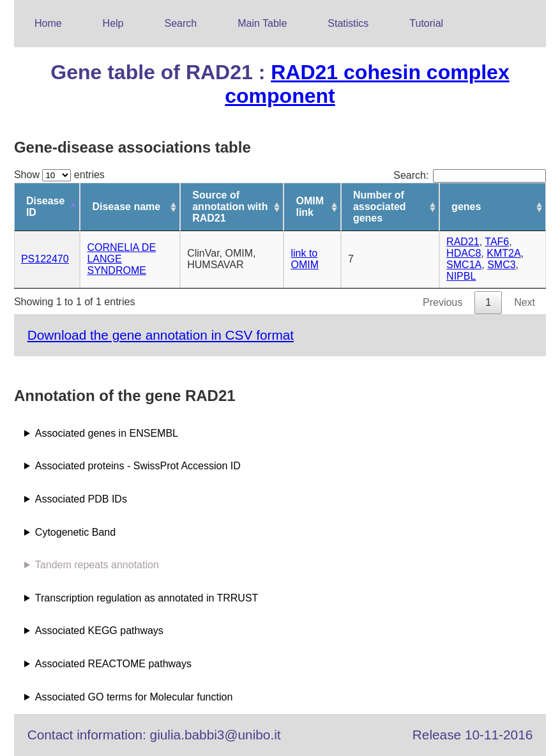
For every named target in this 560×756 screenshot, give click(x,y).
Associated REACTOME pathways (113, 664)
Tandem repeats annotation (97, 565)
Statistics (348, 23)
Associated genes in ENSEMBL (107, 433)
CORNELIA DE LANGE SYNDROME (121, 259)
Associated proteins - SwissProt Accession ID (138, 466)
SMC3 (501, 265)
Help (113, 23)
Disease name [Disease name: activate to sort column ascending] (126, 207)
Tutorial (426, 23)
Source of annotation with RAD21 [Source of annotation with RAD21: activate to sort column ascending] (230, 207)
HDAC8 (464, 253)
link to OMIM (305, 259)
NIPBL (461, 276)
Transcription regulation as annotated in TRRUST (147, 598)
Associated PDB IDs (81, 499)
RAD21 (463, 242)
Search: (470, 175)
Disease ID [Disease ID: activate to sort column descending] (46, 207)
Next (525, 302)
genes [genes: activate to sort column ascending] (466, 207)
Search (181, 23)
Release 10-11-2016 (473, 735)
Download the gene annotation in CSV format (161, 335)
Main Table (262, 23)
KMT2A (503, 253)
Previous (443, 302)
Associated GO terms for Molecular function (134, 697)
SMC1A (464, 265)
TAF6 (497, 242)
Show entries (59, 175)
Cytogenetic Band (75, 532)
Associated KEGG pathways (99, 631)
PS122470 (45, 259)
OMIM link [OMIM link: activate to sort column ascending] (310, 207)
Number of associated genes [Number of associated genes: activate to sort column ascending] (380, 207)
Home (48, 23)
